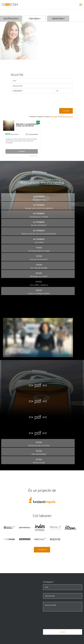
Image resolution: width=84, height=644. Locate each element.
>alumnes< (58, 18)
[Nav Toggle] (81, 5)
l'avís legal (54, 117)
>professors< (11, 18)
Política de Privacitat (66, 117)
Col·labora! (42, 550)
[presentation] (29, 103)
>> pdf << (38, 385)
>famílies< (35, 19)
